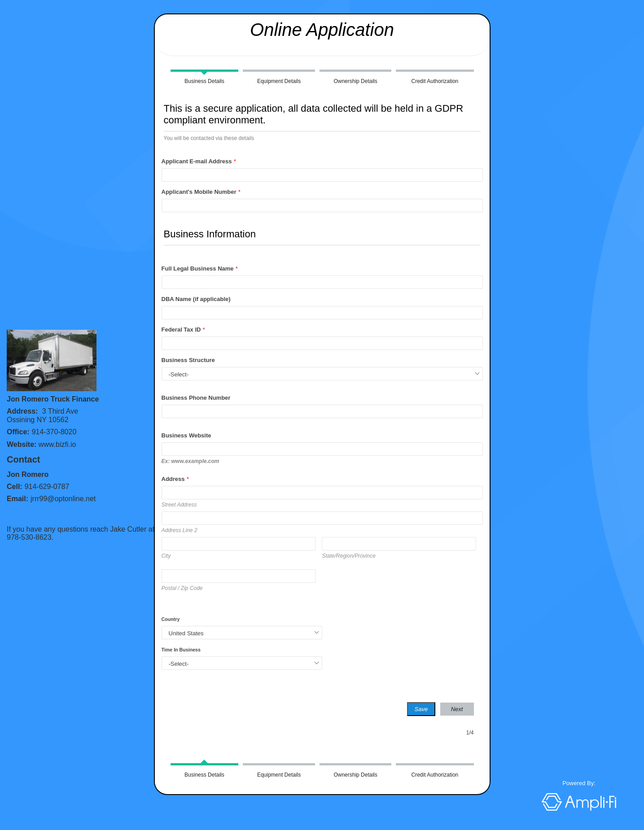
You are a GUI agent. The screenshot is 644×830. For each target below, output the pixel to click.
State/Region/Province (348, 556)
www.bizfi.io (57, 444)
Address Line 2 (180, 530)
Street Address (179, 505)
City (166, 556)
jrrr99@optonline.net (63, 499)
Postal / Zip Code (182, 588)
